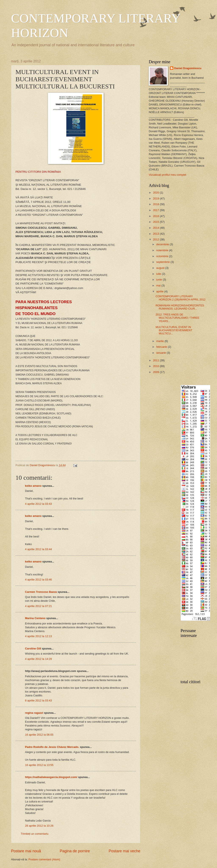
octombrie (163, 256)
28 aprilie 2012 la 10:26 (39, 826)
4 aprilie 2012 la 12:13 (38, 636)
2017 (156, 210)
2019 (156, 198)
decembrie (163, 244)
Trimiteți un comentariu (35, 834)
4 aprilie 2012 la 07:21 (38, 606)
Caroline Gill (33, 649)
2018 (156, 204)
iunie (159, 280)
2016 (156, 216)
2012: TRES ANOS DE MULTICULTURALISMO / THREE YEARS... (177, 318)
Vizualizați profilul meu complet (168, 175)
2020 (156, 193)
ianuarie (161, 353)
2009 (156, 372)
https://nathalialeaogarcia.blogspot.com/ (51, 777)
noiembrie (163, 250)
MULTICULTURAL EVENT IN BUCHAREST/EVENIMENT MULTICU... (174, 330)
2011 (156, 360)
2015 (156, 222)
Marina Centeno (35, 618)
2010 (156, 366)
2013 (156, 234)
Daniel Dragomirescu (188, 68)
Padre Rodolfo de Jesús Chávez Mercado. (52, 747)
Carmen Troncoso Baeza (41, 592)
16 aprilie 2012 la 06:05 (39, 735)
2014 (156, 228)
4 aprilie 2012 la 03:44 (38, 549)
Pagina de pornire (75, 851)
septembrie (163, 262)
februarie (162, 347)
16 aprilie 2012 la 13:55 (39, 765)
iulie (159, 274)
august (161, 268)
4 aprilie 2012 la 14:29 (38, 659)
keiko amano (33, 486)
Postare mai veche (124, 851)
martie (160, 341)
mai (159, 285)
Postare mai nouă (26, 851)
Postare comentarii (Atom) (44, 859)
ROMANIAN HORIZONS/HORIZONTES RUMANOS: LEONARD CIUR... (180, 307)
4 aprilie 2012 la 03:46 (38, 580)
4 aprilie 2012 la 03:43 (38, 504)
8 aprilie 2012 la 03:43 (38, 700)
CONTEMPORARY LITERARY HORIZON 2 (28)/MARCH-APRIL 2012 (181, 298)
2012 (156, 239)
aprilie (160, 291)
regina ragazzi (34, 713)
